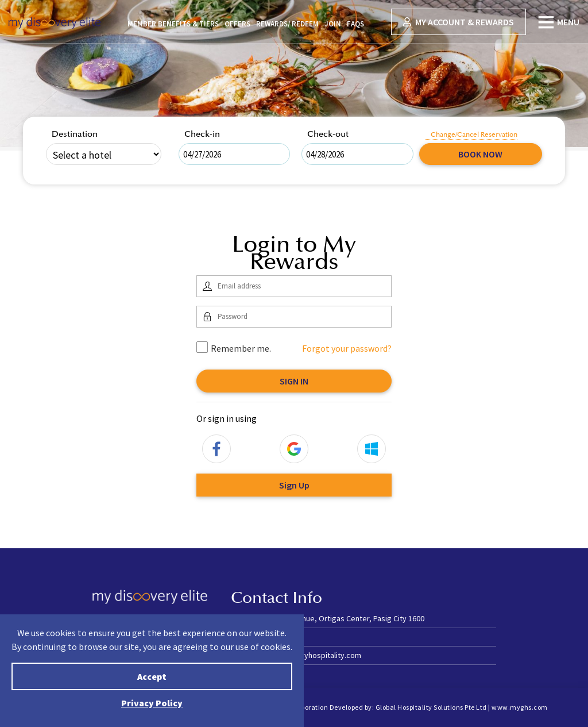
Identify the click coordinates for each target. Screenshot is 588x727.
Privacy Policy (152, 703)
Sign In (294, 381)
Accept (152, 676)
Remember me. (234, 348)
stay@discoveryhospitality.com (307, 655)
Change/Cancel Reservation (474, 135)
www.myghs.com (520, 707)
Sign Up (294, 485)
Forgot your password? (347, 348)
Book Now (480, 154)
